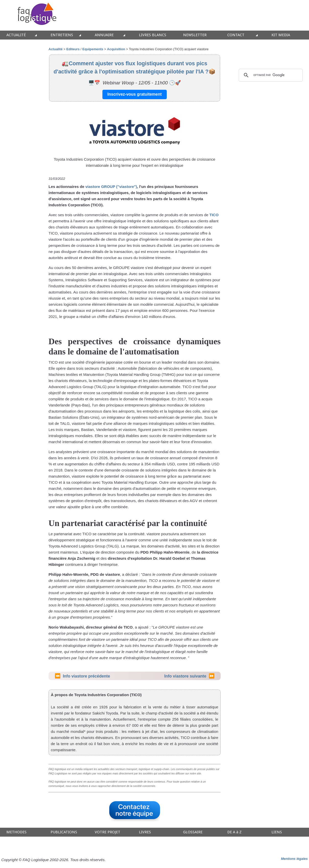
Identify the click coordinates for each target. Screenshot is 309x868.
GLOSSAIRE (193, 832)
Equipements (93, 49)
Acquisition (116, 49)
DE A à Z (234, 832)
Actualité (56, 49)
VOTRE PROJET (108, 832)
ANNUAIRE (104, 35)
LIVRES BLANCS (153, 35)
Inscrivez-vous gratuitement (135, 94)
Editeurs (73, 49)
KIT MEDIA (281, 35)
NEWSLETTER (195, 35)
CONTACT (236, 35)
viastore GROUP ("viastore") (111, 187)
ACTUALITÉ (16, 35)
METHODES (16, 832)
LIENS (277, 832)
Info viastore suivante (185, 676)
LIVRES (145, 832)
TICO (214, 215)
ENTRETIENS (62, 35)
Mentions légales (294, 859)
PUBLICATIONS (64, 832)
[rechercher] (270, 75)
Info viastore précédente (86, 676)
